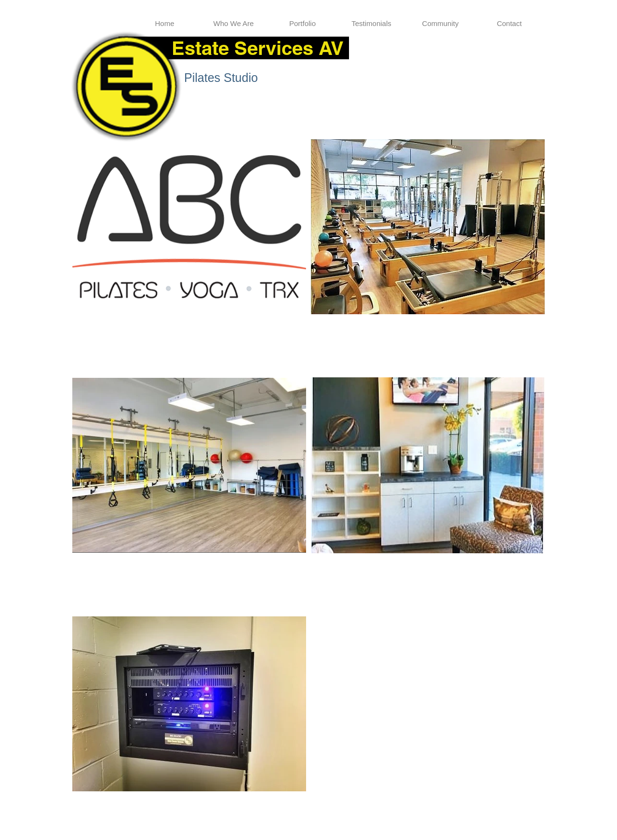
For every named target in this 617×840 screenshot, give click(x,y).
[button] (302, 23)
